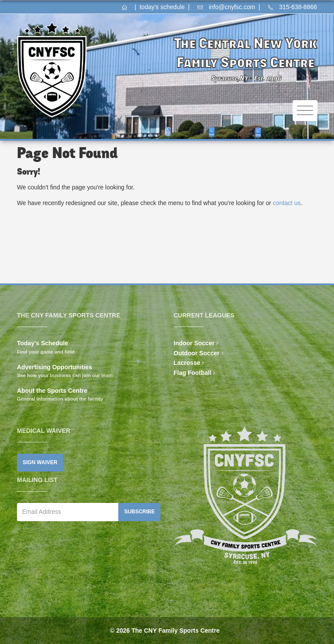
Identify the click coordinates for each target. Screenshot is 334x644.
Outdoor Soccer (197, 353)
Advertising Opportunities (55, 367)
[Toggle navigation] (305, 111)
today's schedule (162, 7)
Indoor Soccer (194, 343)
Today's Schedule (42, 343)
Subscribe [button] (139, 512)
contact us (287, 203)
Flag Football (192, 373)
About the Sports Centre (52, 391)
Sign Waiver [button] (40, 462)
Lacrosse (187, 363)
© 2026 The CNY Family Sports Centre (165, 631)
